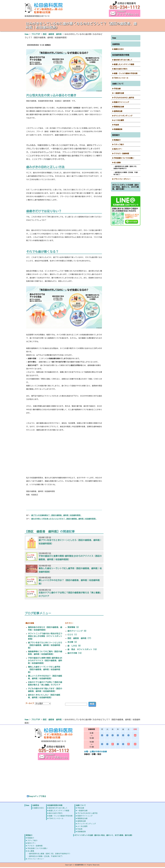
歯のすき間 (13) (75, 653)
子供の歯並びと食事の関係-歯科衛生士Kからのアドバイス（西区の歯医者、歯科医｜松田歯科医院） (45, 661)
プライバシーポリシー (122, 179)
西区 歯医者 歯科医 (42, 531)
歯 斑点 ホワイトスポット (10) (82, 649)
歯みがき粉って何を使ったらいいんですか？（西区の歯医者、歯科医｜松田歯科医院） (64, 519)
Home (114, 38)
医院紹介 (116, 135)
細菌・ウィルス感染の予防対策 (126, 73)
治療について (118, 84)
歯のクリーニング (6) (77, 631)
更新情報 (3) (73, 627)
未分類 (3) (72, 642)
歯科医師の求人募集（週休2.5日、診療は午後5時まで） (126, 167)
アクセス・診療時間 (121, 154)
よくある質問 (119, 120)
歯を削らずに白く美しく (123, 60)
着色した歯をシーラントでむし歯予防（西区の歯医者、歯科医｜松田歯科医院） (44, 669)
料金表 (116, 125)
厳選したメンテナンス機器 (124, 64)
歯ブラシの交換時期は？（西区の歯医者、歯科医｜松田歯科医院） (57, 515)
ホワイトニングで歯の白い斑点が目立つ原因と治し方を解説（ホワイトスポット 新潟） (46, 636)
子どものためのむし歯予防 (124, 98)
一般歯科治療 (119, 93)
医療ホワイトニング (121, 102)
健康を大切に (119, 49)
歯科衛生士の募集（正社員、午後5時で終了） (126, 173)
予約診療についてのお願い (124, 158)
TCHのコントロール (121, 78)
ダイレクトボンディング (123, 116)
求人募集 (117, 163)
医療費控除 (118, 129)
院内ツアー (118, 149)
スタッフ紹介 (119, 144)
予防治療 (117, 89)
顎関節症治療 (119, 107)
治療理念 (116, 44)
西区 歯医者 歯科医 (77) (79, 638)
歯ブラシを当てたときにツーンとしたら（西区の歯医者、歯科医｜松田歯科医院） (45, 645)
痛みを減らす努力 (121, 69)
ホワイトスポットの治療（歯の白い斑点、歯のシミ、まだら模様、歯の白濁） (125, 187)
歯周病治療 (118, 111)
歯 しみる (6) (74, 646)
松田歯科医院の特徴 (121, 55)
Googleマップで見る (36, 796)
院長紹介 (117, 140)
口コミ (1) (72, 635)
